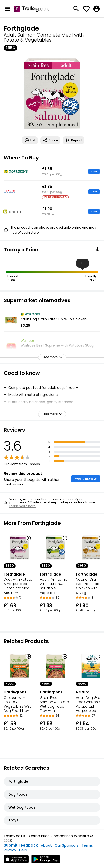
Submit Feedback (21, 845)
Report (74, 140)
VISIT (94, 171)
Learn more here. (23, 506)
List (30, 140)
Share (50, 140)
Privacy (10, 850)
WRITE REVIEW (86, 479)
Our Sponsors (67, 845)
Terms (87, 845)
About (46, 845)
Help (23, 850)
